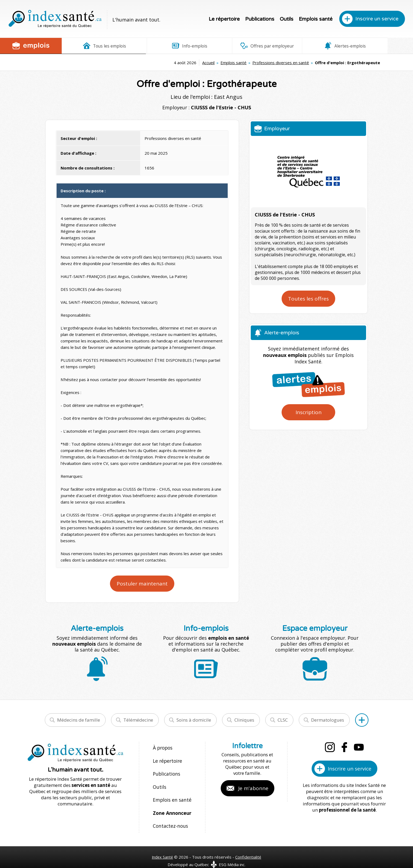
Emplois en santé (171, 794)
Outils (287, 19)
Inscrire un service (377, 19)
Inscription (309, 412)
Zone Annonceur (172, 805)
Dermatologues (328, 720)
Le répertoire (224, 19)
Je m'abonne (253, 788)
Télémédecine (138, 720)
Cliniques (244, 720)
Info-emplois (167, 46)
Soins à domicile (194, 720)
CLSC (283, 720)
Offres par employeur (237, 46)
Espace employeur (378, 46)
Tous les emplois (97, 46)
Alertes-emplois (308, 46)
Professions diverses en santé (210, 63)
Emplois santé (316, 19)
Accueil (138, 63)
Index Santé (162, 847)
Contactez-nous (169, 817)
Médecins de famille (79, 720)
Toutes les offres (308, 299)
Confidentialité (249, 847)
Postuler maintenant (142, 584)
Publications (260, 19)
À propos (163, 748)
